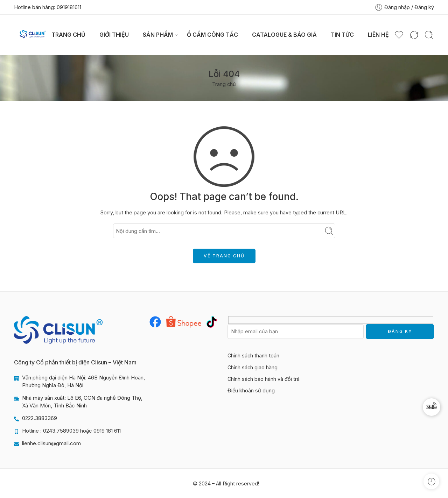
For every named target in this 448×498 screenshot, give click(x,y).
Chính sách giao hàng (253, 367)
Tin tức (342, 35)
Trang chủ (68, 35)
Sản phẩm (158, 35)
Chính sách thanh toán (253, 355)
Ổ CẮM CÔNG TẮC (212, 35)
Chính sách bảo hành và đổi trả (264, 379)
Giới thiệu (114, 35)
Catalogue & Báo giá (284, 35)
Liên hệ (378, 35)
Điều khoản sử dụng (251, 390)
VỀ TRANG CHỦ (224, 256)
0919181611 (69, 7)
